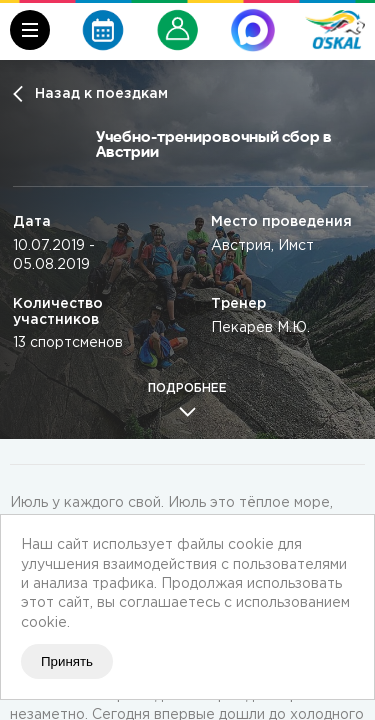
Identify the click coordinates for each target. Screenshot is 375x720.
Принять (67, 661)
